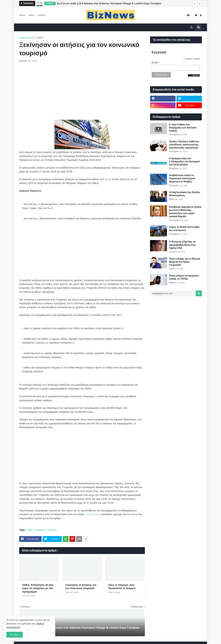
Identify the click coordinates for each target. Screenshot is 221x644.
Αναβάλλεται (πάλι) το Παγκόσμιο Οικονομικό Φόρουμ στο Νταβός (182, 178)
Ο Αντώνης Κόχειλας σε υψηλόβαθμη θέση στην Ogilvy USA (182, 245)
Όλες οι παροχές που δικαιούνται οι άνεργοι (122, 587)
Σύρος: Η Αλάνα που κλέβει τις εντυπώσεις (184, 228)
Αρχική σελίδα (27, 38)
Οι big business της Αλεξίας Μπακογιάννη (185, 194)
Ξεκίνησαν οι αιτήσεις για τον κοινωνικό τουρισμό (81, 587)
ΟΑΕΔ (40, 38)
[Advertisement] (82, 91)
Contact (41, 15)
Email (156, 63)
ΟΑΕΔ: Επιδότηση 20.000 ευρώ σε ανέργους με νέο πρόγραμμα (38, 588)
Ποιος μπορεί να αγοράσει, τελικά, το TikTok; (184, 277)
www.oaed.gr (93, 514)
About (31, 15)
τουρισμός (52, 530)
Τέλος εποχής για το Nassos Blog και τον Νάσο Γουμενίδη (185, 262)
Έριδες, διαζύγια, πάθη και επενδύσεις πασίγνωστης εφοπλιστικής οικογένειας (184, 145)
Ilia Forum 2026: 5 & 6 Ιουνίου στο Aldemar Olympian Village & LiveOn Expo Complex (109, 3)
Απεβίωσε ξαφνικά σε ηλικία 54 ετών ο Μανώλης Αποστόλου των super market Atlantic (185, 212)
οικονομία (40, 530)
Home (22, 15)
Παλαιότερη (137, 607)
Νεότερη (25, 607)
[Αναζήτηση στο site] (172, 293)
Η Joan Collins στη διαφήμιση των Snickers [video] (183, 128)
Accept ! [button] (15, 635)
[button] (195, 4)
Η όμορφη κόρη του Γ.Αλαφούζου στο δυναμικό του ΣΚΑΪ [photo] (184, 161)
